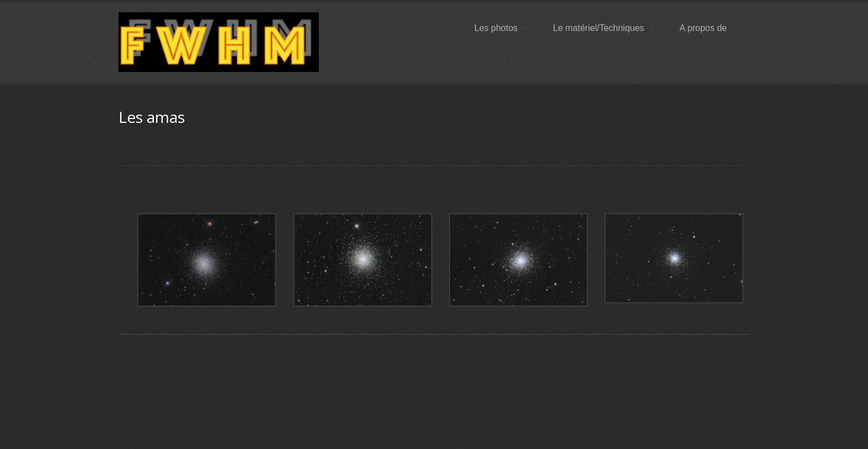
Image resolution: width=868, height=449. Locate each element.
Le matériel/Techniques (604, 28)
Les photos (501, 28)
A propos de (708, 28)
